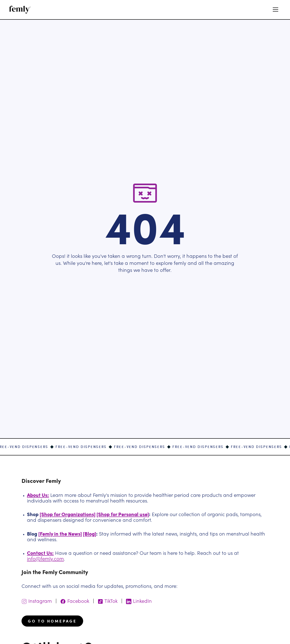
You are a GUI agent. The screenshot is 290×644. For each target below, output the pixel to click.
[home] (20, 10)
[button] (275, 10)
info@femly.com (45, 559)
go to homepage (52, 621)
